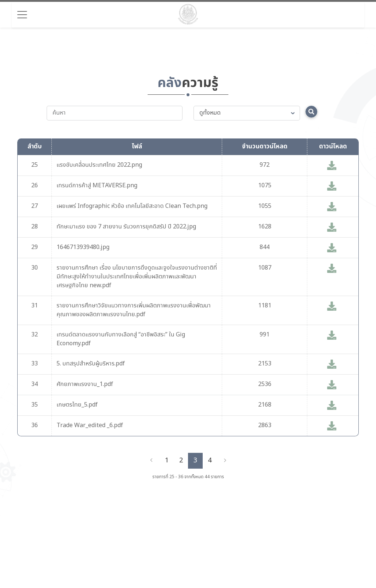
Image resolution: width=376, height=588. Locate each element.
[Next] (225, 461)
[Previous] (151, 461)
